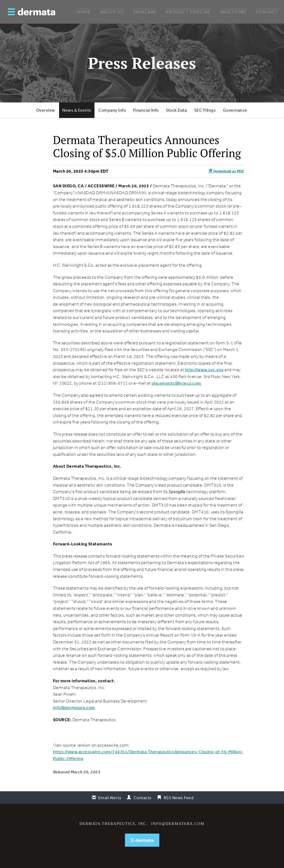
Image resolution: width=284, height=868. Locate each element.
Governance (235, 110)
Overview (46, 110)
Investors (234, 12)
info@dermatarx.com (74, 707)
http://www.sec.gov (204, 370)
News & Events (77, 110)
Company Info (112, 110)
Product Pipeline (188, 12)
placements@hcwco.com (176, 383)
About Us (112, 12)
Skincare (145, 12)
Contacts (143, 798)
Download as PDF (227, 171)
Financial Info (146, 110)
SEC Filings (205, 110)
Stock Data (176, 110)
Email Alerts (110, 798)
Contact (267, 12)
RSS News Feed (179, 798)
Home (84, 12)
